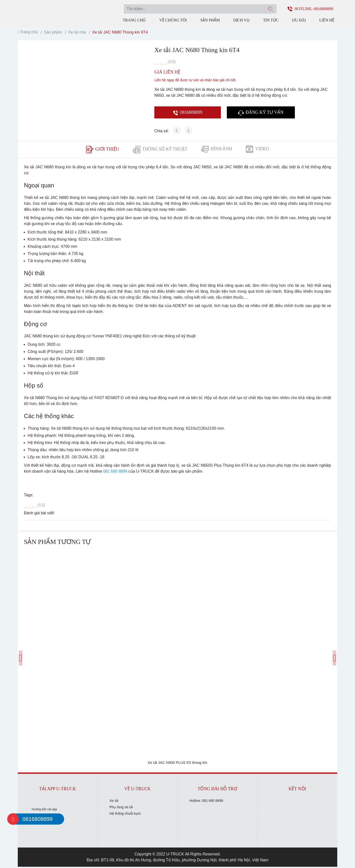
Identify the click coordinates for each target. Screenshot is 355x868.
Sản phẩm (210, 20)
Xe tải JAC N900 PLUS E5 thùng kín (178, 764)
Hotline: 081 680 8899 (206, 802)
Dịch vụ (241, 20)
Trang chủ (134, 20)
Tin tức (271, 20)
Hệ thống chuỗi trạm (125, 815)
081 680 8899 (115, 473)
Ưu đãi (299, 20)
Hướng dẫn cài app (44, 810)
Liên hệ (327, 20)
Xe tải (114, 802)
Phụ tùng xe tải (121, 808)
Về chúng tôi (173, 20)
